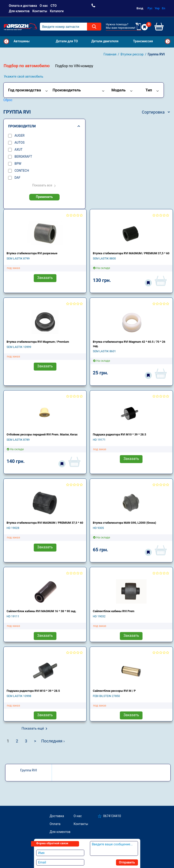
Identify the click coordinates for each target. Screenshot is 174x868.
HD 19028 (13, 528)
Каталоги (57, 11)
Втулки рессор (132, 54)
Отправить (127, 862)
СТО (54, 6)
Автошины (22, 41)
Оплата (55, 824)
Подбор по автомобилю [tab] (27, 66)
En (163, 8)
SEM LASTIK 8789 (18, 440)
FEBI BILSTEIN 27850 (106, 696)
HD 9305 (98, 528)
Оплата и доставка (23, 6)
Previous (6, 41)
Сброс (8, 100)
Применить (45, 197)
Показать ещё (33, 728)
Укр (157, 8)
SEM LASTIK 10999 (19, 347)
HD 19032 (99, 616)
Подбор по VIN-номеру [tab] (74, 66)
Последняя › (53, 741)
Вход (140, 8)
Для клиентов (19, 11)
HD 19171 (99, 440)
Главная (110, 54)
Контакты (40, 11)
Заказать (45, 278)
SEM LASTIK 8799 (18, 258)
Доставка (57, 816)
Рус (150, 8)
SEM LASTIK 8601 (104, 351)
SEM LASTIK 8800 (104, 258)
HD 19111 (13, 616)
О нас (44, 6)
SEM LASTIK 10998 (19, 696)
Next (168, 41)
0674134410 (112, 816)
